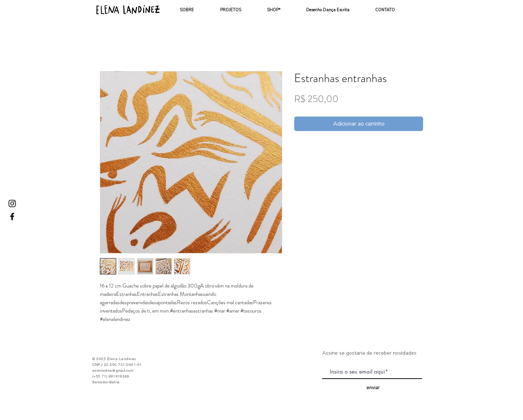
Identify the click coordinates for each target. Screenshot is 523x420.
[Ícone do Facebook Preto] (12, 217)
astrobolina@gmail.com (113, 370)
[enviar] (373, 388)
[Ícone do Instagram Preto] (12, 203)
